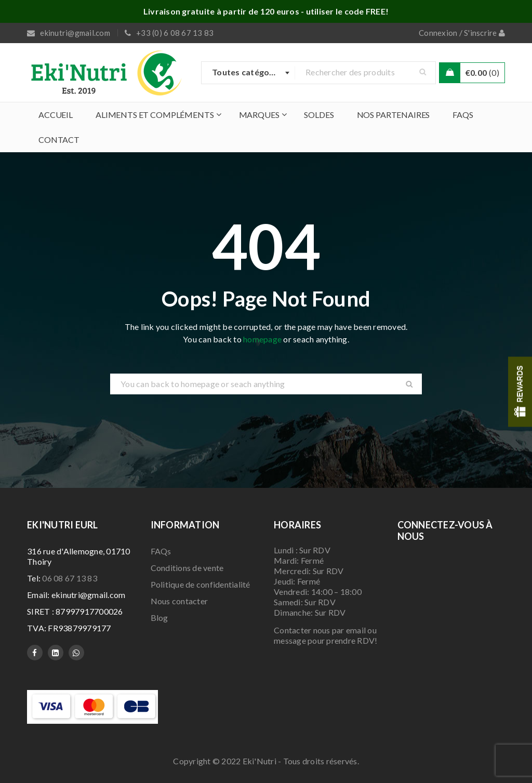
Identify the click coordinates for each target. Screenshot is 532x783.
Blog (159, 618)
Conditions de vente (187, 568)
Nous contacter (179, 601)
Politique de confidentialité (201, 584)
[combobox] (248, 73)
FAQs (161, 551)
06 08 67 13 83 (70, 578)
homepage (262, 339)
